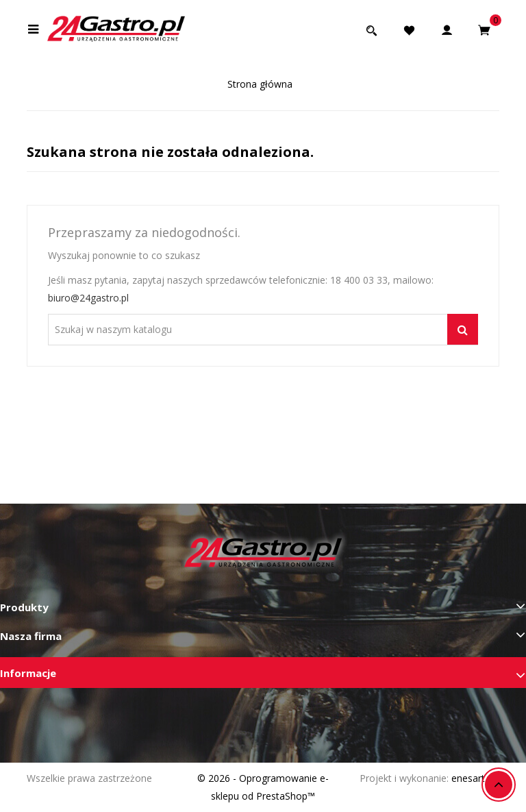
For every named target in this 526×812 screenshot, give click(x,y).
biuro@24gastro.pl (88, 298)
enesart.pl (473, 778)
